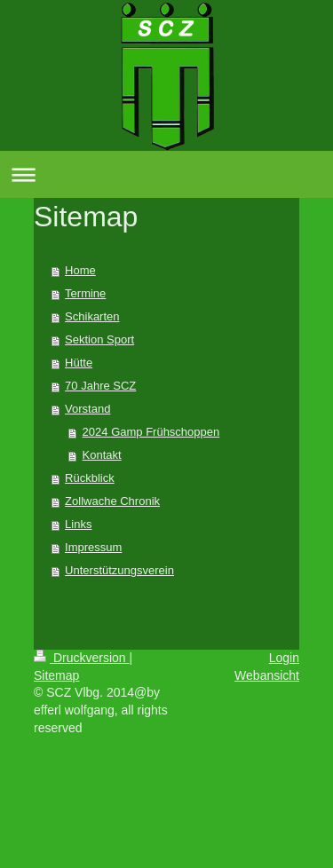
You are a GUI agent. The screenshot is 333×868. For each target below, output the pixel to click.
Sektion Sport (99, 339)
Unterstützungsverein (119, 570)
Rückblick (90, 478)
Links (78, 524)
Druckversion (81, 658)
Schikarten (92, 316)
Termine (85, 293)
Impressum (93, 547)
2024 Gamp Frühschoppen (151, 432)
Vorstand (87, 409)
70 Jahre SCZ (100, 386)
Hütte (79, 363)
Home (80, 270)
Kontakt (102, 455)
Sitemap (56, 675)
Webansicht (267, 675)
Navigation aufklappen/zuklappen (166, 174)
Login (284, 658)
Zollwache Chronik (112, 501)
